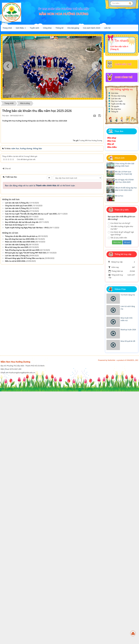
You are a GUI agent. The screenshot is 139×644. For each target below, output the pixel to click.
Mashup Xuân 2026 (128, 330)
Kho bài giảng (73, 28)
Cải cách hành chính (92, 28)
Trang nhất (7, 28)
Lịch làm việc (116, 99)
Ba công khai (116, 109)
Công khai (47, 28)
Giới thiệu (21, 29)
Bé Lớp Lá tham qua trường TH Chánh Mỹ (124, 173)
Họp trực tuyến (117, 101)
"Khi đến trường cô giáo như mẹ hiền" (120, 228)
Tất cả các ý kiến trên (117, 238)
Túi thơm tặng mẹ (128, 295)
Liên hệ (107, 28)
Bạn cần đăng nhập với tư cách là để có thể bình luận (40, 530)
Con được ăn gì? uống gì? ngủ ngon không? (121, 233)
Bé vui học (119, 196)
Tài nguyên (115, 106)
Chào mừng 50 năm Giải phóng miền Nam (125, 165)
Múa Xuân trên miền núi (127, 319)
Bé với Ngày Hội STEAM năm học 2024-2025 (124, 181)
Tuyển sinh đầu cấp (118, 104)
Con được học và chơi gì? (119, 223)
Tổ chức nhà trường (118, 96)
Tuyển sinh (34, 28)
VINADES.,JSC (132, 616)
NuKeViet (112, 616)
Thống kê (59, 28)
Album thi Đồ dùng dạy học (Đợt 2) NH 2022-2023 (126, 189)
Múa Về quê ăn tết (128, 341)
